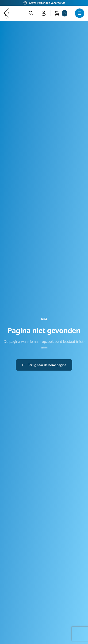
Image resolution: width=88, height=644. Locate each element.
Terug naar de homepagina (44, 365)
